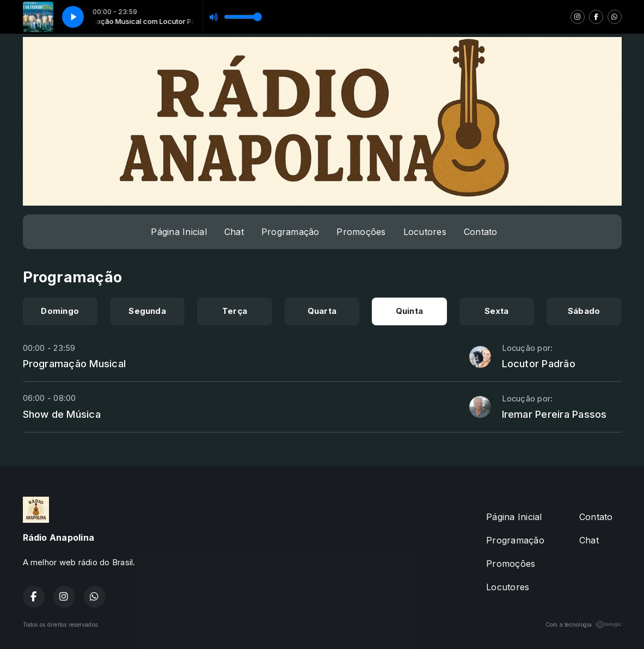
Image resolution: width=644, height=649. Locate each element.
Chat (234, 232)
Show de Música (62, 414)
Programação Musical (75, 363)
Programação (290, 232)
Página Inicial (179, 232)
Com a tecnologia (584, 625)
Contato (481, 232)
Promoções (361, 232)
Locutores (425, 232)
